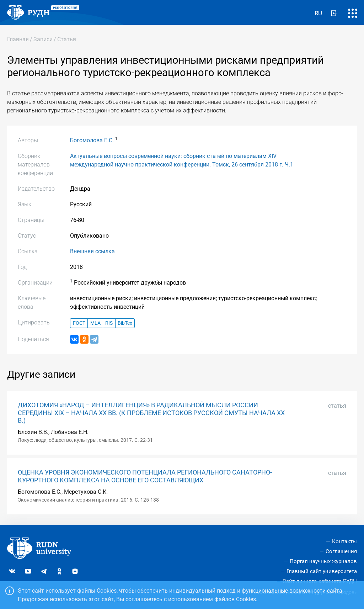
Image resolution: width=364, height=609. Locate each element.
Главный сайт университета (322, 571)
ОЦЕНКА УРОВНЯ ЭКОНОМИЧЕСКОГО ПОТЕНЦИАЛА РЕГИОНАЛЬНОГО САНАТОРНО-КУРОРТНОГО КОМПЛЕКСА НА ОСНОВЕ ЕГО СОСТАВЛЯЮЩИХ (145, 476)
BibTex (125, 323)
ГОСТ (79, 323)
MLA (95, 323)
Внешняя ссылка (92, 251)
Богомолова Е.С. (92, 140)
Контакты (344, 541)
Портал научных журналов (323, 561)
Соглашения (341, 551)
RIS (109, 323)
